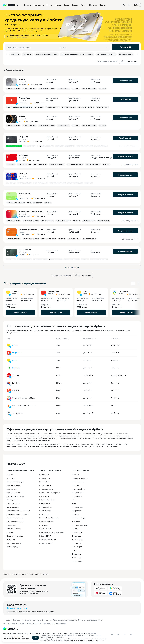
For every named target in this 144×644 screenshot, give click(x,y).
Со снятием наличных (15, 495)
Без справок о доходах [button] (47, 88)
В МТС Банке (44, 495)
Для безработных (13, 528)
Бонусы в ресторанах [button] (90, 238)
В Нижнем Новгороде (80, 524)
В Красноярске (78, 492)
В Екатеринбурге (79, 488)
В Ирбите (46, 573)
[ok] (125, 633)
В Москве (76, 473)
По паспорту (12, 524)
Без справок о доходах (15, 481)
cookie (17, 637)
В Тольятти (76, 556)
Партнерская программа (31, 619)
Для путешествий (14, 492)
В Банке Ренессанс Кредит (50, 492)
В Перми (75, 484)
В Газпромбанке (46, 506)
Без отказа (11, 477)
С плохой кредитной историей (19, 510)
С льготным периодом (15, 520)
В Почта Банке (45, 484)
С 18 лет (10, 473)
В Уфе (74, 499)
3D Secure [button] (62, 238)
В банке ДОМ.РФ (46, 535)
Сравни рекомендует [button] (14, 145)
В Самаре (76, 513)
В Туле (74, 549)
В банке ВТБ (44, 481)
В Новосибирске (78, 481)
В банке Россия (45, 528)
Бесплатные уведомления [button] (65, 145)
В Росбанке (44, 524)
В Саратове (76, 535)
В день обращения (14, 546)
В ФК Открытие (45, 502)
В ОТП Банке (44, 513)
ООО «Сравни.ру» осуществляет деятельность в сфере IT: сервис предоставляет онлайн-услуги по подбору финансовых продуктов (47, 632)
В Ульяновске (77, 538)
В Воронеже (77, 510)
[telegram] (112, 633)
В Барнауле (76, 553)
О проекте (7, 619)
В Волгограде (77, 531)
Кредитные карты (14, 542)
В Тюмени (76, 520)
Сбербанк (16, 367)
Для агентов (47, 619)
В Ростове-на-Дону (79, 517)
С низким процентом (15, 535)
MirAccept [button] (102, 88)
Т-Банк (15, 344)
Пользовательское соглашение (65, 619)
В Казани (76, 528)
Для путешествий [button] (63, 88)
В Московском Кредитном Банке (52, 531)
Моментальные (13, 506)
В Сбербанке (44, 473)
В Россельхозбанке (47, 520)
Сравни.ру (7, 573)
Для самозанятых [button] (89, 220)
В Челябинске (77, 495)
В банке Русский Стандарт (49, 517)
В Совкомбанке (45, 510)
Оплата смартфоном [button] (89, 88)
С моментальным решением (18, 513)
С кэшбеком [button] (39, 106)
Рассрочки (11, 538)
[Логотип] (11, 628)
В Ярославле (77, 542)
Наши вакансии (46, 622)
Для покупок (12, 488)
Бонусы (28, 54)
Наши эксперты (33, 622)
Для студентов (12, 499)
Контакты (16, 619)
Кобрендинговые (13, 502)
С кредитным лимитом (16, 517)
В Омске (75, 502)
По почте (10, 531)
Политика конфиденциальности (91, 619)
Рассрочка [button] (76, 88)
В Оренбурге (77, 546)
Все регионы (77, 560)
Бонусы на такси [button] (103, 220)
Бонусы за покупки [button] (13, 88)
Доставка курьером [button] (29, 88)
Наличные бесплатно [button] (57, 163)
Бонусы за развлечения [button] (99, 258)
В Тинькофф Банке (46, 488)
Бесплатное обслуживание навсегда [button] (19, 106)
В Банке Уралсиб (46, 542)
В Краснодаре (77, 506)
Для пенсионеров (14, 484)
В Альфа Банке (45, 477)
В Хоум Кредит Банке (48, 538)
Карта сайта (21, 622)
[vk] (118, 633)
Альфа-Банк (17, 352)
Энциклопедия (9, 622)
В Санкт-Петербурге (80, 477)
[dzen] (131, 633)
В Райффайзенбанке (47, 499)
